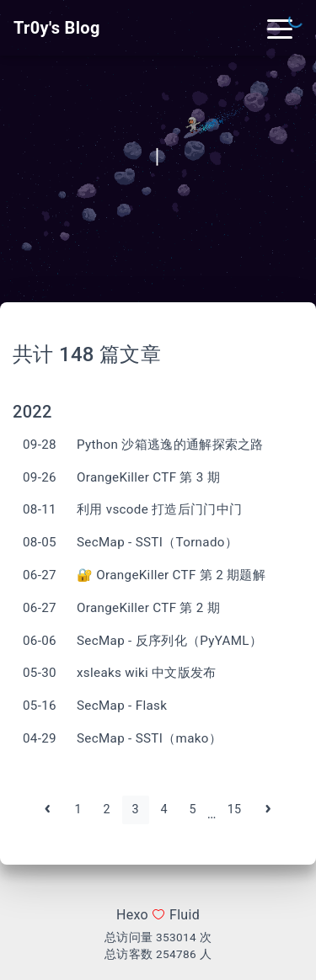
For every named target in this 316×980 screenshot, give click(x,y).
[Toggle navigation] (280, 28)
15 (235, 810)
